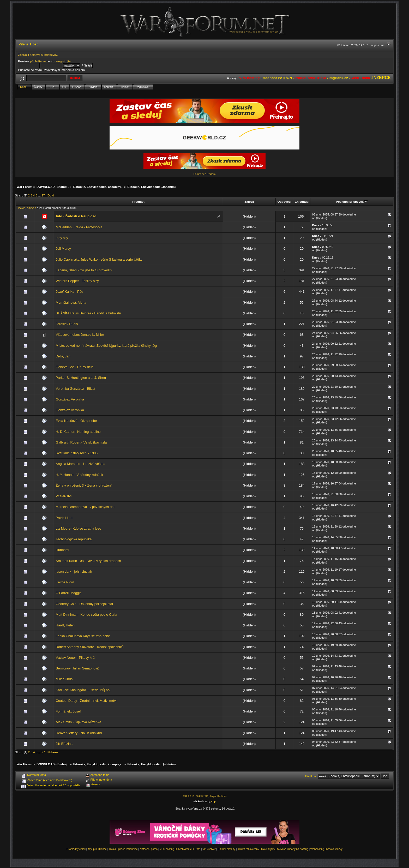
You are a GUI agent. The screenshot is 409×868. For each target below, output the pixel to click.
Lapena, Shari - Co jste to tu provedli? (84, 270)
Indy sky (62, 238)
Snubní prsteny (227, 849)
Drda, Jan (63, 356)
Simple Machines (218, 796)
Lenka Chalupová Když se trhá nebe (83, 636)
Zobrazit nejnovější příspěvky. (38, 55)
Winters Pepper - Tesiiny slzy (77, 281)
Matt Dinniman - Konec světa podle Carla (86, 615)
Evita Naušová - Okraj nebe (76, 421)
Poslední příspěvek (352, 202)
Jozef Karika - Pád (70, 292)
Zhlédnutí (302, 202)
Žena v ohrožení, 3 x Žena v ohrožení (84, 485)
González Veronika (70, 399)
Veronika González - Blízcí (76, 389)
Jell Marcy (63, 249)
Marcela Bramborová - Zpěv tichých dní (85, 507)
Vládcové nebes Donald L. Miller (80, 335)
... (40, 195)
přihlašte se (38, 61)
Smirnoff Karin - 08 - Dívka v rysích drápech (88, 561)
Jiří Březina (64, 744)
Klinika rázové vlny (248, 849)
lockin (22, 208)
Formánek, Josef (68, 711)
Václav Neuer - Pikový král (76, 658)
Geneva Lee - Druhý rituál (75, 367)
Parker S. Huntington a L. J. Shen (81, 378)
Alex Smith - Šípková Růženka (79, 722)
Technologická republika (74, 539)
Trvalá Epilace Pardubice (123, 849)
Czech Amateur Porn (188, 849)
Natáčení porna (149, 849)
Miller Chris (64, 679)
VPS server (209, 849)
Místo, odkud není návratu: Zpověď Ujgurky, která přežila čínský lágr (107, 346)
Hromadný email (76, 849)
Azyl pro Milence (97, 849)
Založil (249, 202)
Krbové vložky (334, 849)
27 (43, 195)
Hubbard (62, 550)
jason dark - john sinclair (74, 571)
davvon (31, 208)
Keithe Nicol (65, 582)
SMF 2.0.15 (188, 796)
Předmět (138, 202)
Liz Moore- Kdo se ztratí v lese (79, 528)
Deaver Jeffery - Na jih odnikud (79, 733)
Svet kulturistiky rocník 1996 (77, 453)
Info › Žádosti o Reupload (76, 216)
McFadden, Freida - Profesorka (79, 227)
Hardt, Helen (65, 625)
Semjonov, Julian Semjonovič (78, 668)
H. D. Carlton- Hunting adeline (78, 432)
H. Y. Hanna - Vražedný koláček (79, 475)
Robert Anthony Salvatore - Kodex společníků (90, 647)
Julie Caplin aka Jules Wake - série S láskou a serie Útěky (99, 259)
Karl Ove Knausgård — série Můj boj (83, 690)
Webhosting (317, 849)
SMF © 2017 (202, 796)
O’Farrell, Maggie (69, 593)
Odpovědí (285, 202)
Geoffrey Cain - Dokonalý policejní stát (85, 604)
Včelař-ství (64, 496)
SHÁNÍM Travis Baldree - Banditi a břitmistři (88, 313)
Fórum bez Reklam (204, 174)
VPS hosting (167, 849)
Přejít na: (311, 776)
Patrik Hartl (64, 518)
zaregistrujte (62, 61)
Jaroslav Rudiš (67, 324)
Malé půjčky (268, 849)
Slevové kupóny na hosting (293, 849)
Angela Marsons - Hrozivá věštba (81, 464)
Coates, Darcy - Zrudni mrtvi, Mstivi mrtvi (86, 701)
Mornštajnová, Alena (71, 303)
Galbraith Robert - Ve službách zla (81, 442)
